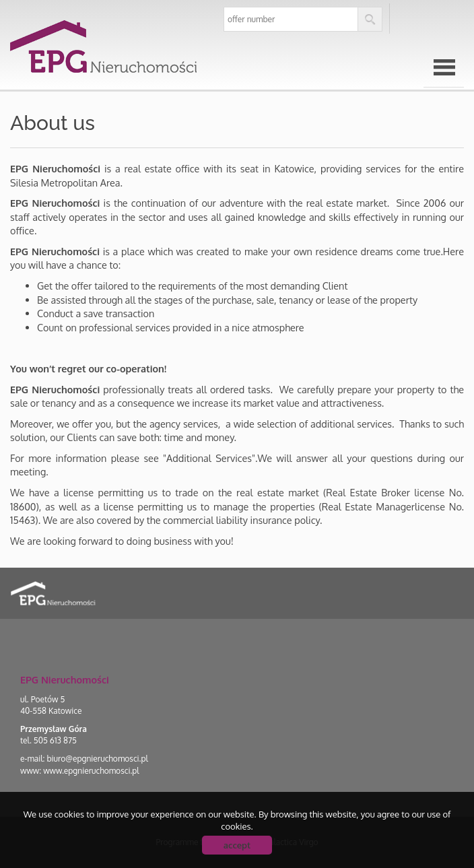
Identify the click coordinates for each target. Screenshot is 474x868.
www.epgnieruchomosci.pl (91, 771)
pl (414, 19)
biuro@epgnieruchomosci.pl (97, 759)
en (447, 19)
